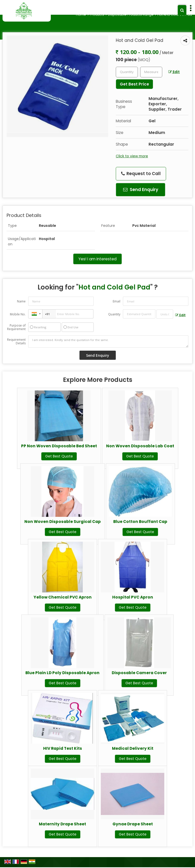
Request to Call (141, 174)
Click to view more (132, 156)
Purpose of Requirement (16, 327)
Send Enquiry (141, 190)
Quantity (114, 314)
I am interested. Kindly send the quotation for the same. (108, 342)
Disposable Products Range (131, 15)
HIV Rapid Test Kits (63, 748)
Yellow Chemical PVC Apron (63, 597)
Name (21, 301)
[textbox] (151, 72)
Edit (174, 72)
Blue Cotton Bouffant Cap (140, 522)
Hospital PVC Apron (133, 597)
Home (81, 15)
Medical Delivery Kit (133, 748)
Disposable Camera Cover (139, 673)
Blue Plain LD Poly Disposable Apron (62, 673)
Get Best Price (134, 84)
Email (117, 301)
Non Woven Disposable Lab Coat (140, 446)
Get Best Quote (59, 456)
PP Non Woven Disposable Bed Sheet (59, 446)
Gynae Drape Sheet (133, 824)
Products (97, 15)
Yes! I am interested (97, 259)
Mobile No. (18, 314)
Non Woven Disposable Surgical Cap (63, 522)
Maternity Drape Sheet (62, 824)
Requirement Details (16, 342)
